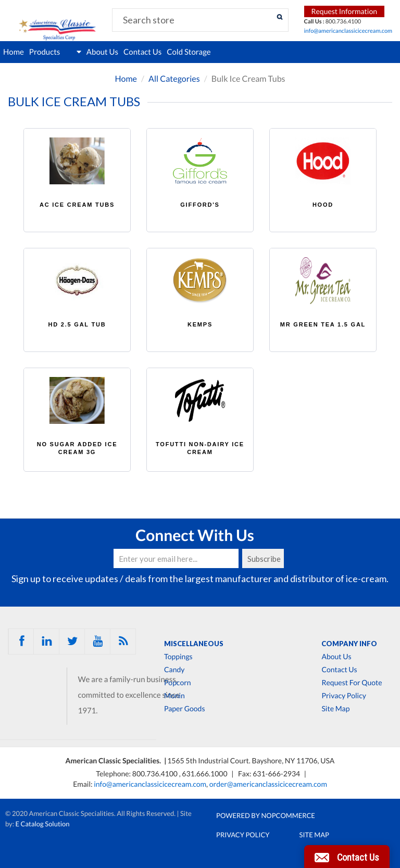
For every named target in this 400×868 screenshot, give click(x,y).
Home (14, 52)
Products (55, 52)
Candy (174, 670)
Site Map (335, 709)
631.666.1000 (205, 773)
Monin (174, 696)
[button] (347, 857)
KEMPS (200, 324)
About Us (102, 52)
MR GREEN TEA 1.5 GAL (323, 324)
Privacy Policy (343, 696)
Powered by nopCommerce (266, 815)
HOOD (323, 205)
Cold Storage (189, 52)
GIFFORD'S (200, 205)
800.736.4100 (156, 773)
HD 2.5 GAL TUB (77, 324)
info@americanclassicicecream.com (348, 31)
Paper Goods (184, 709)
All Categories (174, 79)
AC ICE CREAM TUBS (77, 205)
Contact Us (142, 52)
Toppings (178, 657)
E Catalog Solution (43, 824)
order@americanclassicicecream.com (268, 784)
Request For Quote (352, 683)
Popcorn (178, 683)
